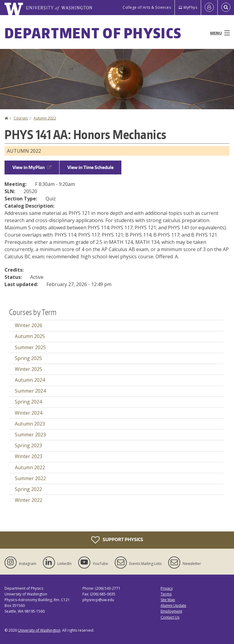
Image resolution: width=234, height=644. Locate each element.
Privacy (167, 588)
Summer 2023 (30, 435)
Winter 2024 (29, 413)
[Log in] (209, 8)
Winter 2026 (29, 325)
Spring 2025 (28, 358)
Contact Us (170, 617)
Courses (21, 118)
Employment (171, 611)
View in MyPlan (32, 167)
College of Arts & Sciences (147, 7)
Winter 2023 (29, 456)
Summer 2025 (30, 347)
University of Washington (39, 630)
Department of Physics (93, 33)
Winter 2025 (29, 369)
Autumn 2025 (30, 336)
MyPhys (188, 7)
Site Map (168, 600)
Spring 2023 (28, 445)
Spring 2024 (28, 402)
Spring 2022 (28, 489)
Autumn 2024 (30, 380)
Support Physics (117, 540)
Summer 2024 (30, 391)
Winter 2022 (29, 500)
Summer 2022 (30, 478)
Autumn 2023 (30, 424)
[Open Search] (226, 8)
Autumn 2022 (45, 118)
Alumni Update (173, 606)
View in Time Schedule (90, 167)
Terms (166, 594)
